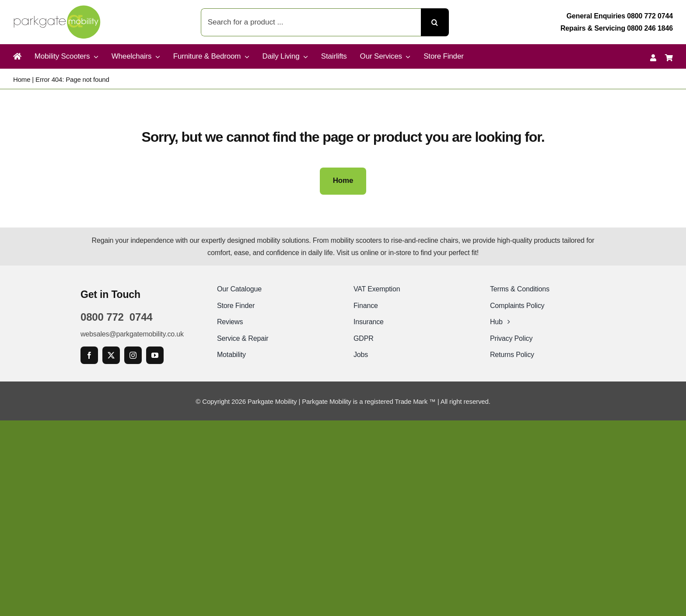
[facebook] (89, 355)
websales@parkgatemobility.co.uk (132, 334)
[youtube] (155, 355)
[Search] (435, 22)
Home (22, 79)
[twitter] (111, 355)
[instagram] (133, 355)
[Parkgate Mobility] (57, 9)
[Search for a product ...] (311, 22)
